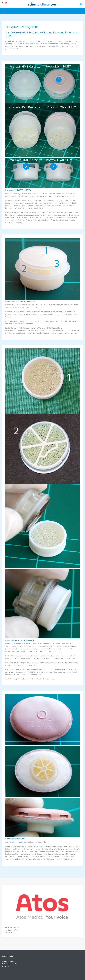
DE (3, 3)
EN (6, 3)
